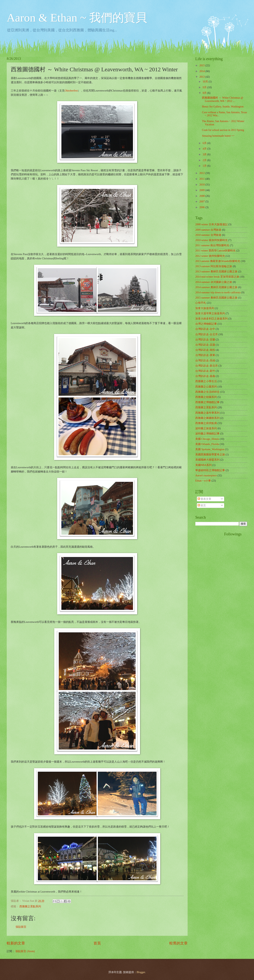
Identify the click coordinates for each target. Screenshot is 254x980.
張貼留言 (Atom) (25, 951)
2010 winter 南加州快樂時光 (211, 240)
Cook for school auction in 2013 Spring (223, 130)
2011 (202, 179)
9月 (205, 87)
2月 (205, 160)
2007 (202, 202)
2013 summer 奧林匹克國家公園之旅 (216, 272)
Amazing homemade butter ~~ (218, 136)
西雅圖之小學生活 (206, 381)
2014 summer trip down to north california (218, 292)
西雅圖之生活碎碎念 (207, 392)
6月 (205, 143)
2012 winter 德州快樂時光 (210, 256)
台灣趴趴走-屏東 (205, 355)
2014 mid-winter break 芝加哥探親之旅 (217, 277)
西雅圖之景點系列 (30, 906)
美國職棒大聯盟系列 (207, 460)
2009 (202, 190)
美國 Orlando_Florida (207, 444)
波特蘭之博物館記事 (207, 434)
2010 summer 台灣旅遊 (208, 235)
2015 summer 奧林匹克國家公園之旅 (216, 298)
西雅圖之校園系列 (206, 397)
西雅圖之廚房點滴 (206, 423)
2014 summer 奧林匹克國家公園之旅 (216, 287)
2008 (202, 196)
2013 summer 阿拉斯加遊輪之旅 (214, 266)
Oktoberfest (71, 91)
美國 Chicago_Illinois (207, 439)
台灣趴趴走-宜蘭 (205, 340)
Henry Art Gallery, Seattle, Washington (223, 107)
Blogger (141, 972)
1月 (205, 166)
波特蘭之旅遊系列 (206, 428)
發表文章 (204, 499)
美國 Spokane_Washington (210, 449)
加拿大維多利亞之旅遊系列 (211, 319)
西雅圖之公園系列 (206, 387)
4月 (205, 149)
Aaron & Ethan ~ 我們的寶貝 (77, 18)
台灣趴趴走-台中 (205, 329)
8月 (205, 93)
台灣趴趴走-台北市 (207, 334)
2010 (202, 185)
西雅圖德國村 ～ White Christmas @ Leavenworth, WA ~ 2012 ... (222, 99)
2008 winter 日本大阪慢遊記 (211, 224)
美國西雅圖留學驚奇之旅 (210, 455)
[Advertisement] (211, 590)
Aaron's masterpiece (206, 475)
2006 (202, 207)
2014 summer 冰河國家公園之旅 (214, 282)
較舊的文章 (178, 943)
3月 (205, 154)
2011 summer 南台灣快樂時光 (212, 245)
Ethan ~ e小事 (203, 481)
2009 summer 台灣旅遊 (208, 230)
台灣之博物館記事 (206, 324)
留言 (202, 505)
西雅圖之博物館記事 (207, 402)
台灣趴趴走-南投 (205, 350)
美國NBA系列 (203, 465)
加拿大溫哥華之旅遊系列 (210, 313)
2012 (202, 173)
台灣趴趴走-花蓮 (205, 345)
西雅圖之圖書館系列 (207, 418)
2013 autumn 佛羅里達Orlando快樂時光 (218, 261)
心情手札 (201, 303)
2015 (202, 65)
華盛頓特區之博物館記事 (210, 470)
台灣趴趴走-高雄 (205, 361)
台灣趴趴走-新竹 (205, 371)
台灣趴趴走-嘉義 (205, 376)
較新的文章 (16, 943)
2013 (202, 77)
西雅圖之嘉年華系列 (207, 413)
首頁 (97, 943)
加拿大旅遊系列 (205, 308)
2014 (202, 71)
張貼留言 (21, 927)
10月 (206, 82)
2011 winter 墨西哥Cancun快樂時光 (215, 251)
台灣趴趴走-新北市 (207, 366)
